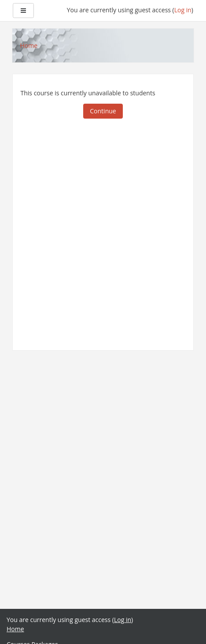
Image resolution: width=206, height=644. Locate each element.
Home (15, 629)
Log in (183, 10)
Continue (103, 111)
